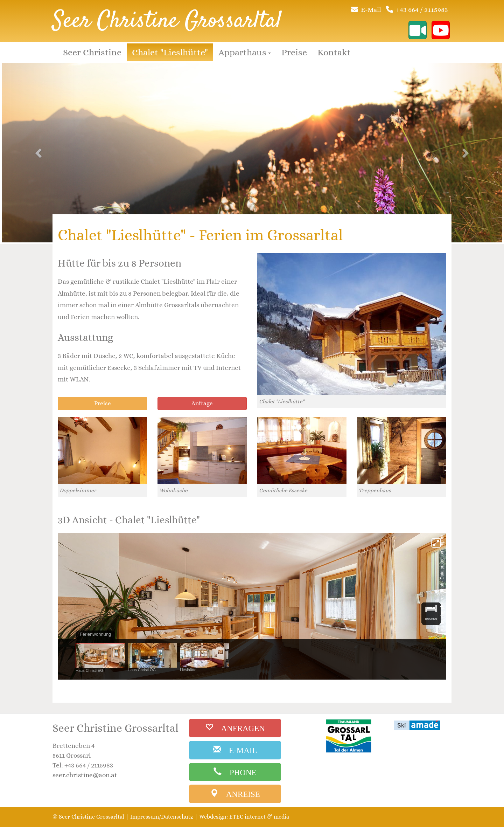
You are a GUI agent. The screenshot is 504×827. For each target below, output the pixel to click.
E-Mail (371, 10)
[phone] (235, 772)
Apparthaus (245, 52)
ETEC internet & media (259, 817)
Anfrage (202, 403)
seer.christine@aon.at (85, 775)
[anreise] (235, 794)
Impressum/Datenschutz (162, 817)
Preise (294, 52)
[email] (235, 750)
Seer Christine (92, 52)
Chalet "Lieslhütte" (170, 52)
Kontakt (334, 52)
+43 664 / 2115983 (422, 10)
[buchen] (235, 728)
